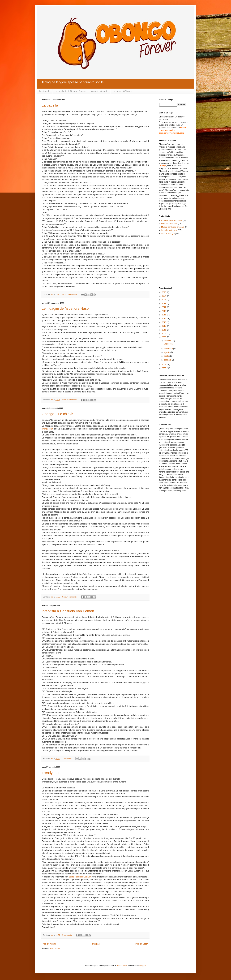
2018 (164, 304)
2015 (164, 315)
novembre (169, 349)
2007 (164, 365)
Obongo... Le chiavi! (57, 414)
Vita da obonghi (168, 233)
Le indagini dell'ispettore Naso (65, 308)
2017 (164, 307)
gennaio (168, 360)
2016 (164, 311)
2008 (164, 337)
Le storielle (45, 91)
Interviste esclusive (169, 224)
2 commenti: (67, 759)
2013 (164, 322)
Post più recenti (49, 944)
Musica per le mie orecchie (173, 227)
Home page (96, 944)
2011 (164, 330)
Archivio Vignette (100, 91)
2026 (164, 292)
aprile (167, 356)
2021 (164, 300)
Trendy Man (47, 429)
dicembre (168, 341)
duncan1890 (122, 966)
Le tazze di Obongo (122, 91)
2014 (164, 318)
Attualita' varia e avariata (172, 220)
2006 (164, 368)
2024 (164, 296)
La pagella (50, 105)
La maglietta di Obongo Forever (71, 91)
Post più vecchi (142, 944)
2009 (164, 334)
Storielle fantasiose (169, 230)
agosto (167, 352)
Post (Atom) (55, 949)
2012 (164, 326)
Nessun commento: (70, 294)
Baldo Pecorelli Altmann (80, 877)
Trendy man (51, 773)
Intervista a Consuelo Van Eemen (68, 611)
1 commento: (67, 935)
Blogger (142, 966)
